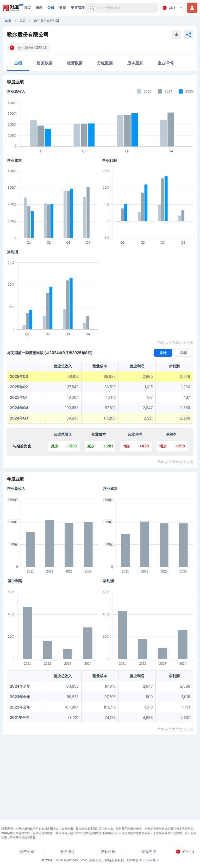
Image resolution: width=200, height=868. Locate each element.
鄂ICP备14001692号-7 (143, 860)
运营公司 (27, 851)
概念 (39, 8)
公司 (51, 8)
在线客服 (149, 851)
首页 (27, 8)
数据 (63, 8)
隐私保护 (108, 851)
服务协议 (67, 851)
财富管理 (78, 8)
